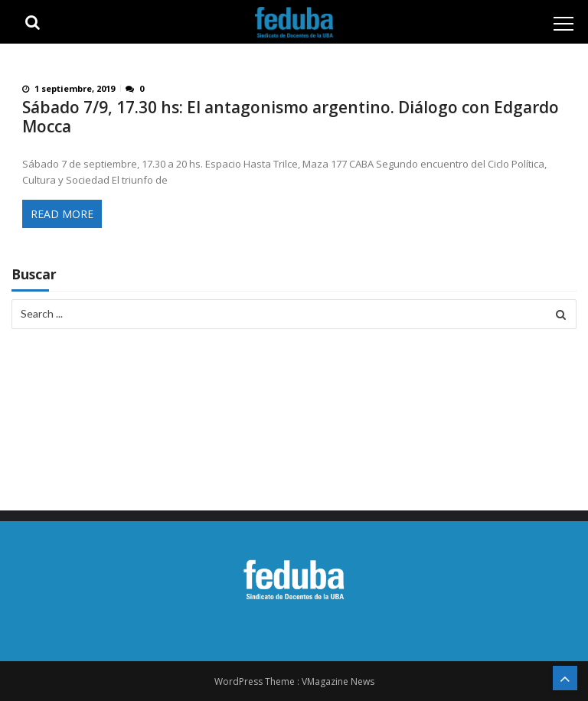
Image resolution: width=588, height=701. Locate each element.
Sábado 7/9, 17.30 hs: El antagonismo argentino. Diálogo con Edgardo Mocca (291, 117)
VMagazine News (338, 681)
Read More (62, 214)
